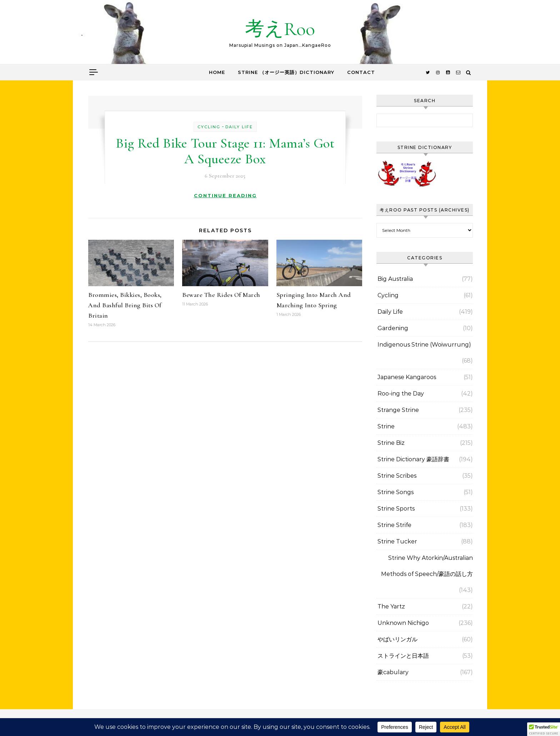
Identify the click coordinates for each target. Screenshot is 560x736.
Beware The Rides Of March (221, 295)
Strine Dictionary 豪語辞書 (413, 459)
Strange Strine (398, 410)
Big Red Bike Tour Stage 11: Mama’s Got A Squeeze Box (225, 151)
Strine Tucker (397, 541)
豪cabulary (393, 672)
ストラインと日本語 (403, 656)
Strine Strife (394, 525)
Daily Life (239, 127)
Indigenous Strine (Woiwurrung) (424, 345)
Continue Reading (225, 195)
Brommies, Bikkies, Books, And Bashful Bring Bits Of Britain (125, 305)
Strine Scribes (397, 476)
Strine (386, 426)
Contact (361, 72)
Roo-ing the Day (401, 394)
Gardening (393, 328)
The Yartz (391, 606)
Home (217, 72)
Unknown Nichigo (403, 623)
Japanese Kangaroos (407, 377)
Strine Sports (396, 509)
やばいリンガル (397, 639)
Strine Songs (396, 492)
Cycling (209, 127)
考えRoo (280, 29)
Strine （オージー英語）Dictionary (286, 72)
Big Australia (395, 279)
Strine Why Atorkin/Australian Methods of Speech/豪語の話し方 (427, 566)
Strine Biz (391, 443)
